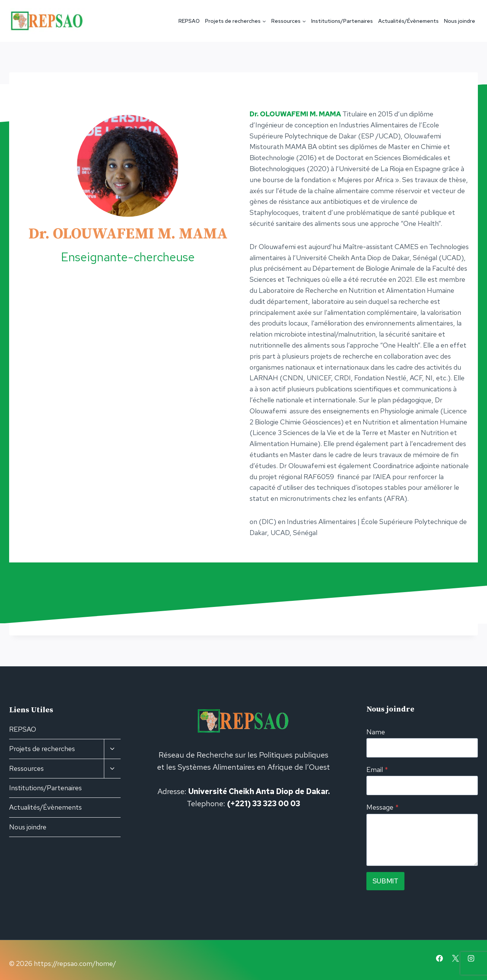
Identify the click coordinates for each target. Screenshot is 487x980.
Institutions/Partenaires (342, 21)
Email (377, 770)
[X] (455, 958)
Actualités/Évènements (408, 21)
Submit (385, 881)
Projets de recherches (42, 749)
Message (383, 807)
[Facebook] (439, 958)
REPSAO (189, 21)
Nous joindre (460, 21)
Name (376, 732)
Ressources (26, 768)
